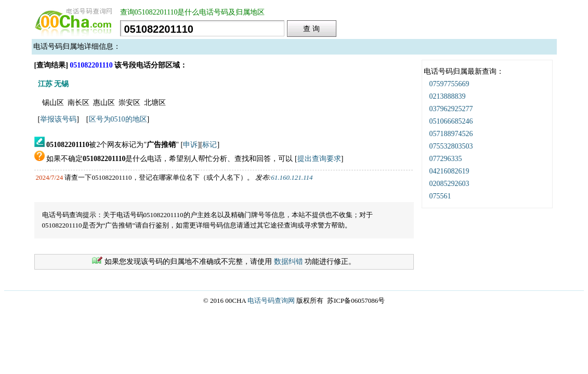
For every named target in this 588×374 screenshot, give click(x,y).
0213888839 (448, 96)
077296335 (446, 159)
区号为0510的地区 (118, 119)
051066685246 (451, 121)
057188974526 (451, 134)
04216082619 (449, 171)
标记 (210, 145)
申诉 (190, 145)
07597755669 (449, 84)
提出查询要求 (319, 159)
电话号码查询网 (271, 300)
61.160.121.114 (292, 177)
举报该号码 (58, 119)
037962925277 (451, 109)
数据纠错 (289, 262)
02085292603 (449, 184)
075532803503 (451, 146)
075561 (440, 196)
